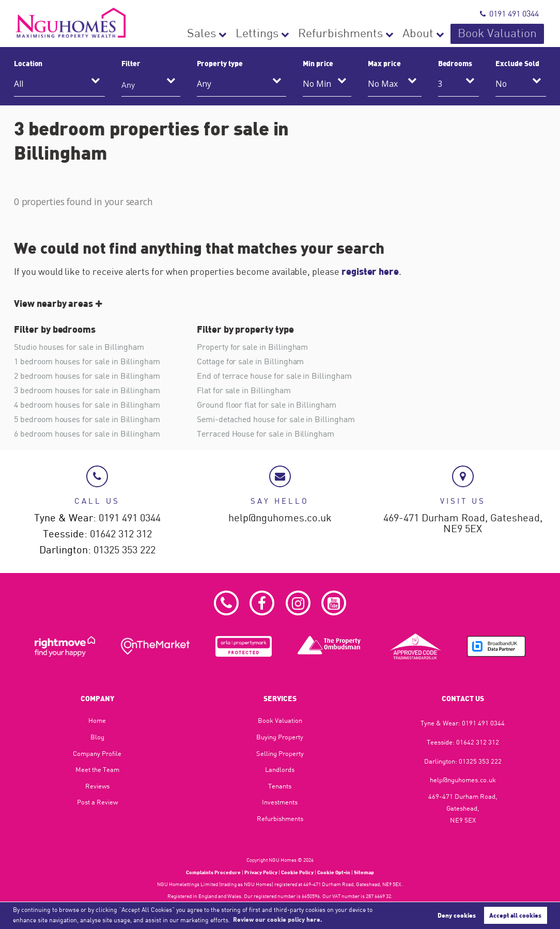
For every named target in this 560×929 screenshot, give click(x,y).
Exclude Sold (517, 63)
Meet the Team (97, 769)
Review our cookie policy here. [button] (278, 919)
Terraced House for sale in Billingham (266, 433)
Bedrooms (455, 63)
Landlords (280, 769)
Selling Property (280, 753)
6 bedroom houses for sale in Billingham (87, 433)
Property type (220, 63)
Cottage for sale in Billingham (250, 361)
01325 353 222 (125, 550)
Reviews (97, 786)
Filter (131, 63)
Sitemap (364, 872)
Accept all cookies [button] (515, 915)
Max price (384, 63)
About (448, 34)
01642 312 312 (121, 534)
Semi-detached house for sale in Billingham (276, 419)
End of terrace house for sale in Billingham (274, 376)
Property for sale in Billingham (252, 347)
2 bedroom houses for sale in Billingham (87, 376)
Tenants (280, 786)
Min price (318, 63)
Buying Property (280, 737)
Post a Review (97, 802)
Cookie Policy (297, 872)
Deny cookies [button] (457, 915)
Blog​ (97, 737)
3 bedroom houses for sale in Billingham (87, 390)
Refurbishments (388, 34)
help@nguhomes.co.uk (280, 518)
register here (370, 271)
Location (28, 63)
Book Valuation (510, 34)
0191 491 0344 (509, 13)
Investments (280, 802)
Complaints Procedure (213, 872)
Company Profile (97, 753)
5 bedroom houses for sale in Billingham (87, 419)
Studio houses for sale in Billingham (79, 347)
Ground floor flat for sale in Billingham (267, 405)
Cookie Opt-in (334, 872)
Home (97, 721)
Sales (280, 34)
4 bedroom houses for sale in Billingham (87, 405)
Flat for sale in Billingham (244, 390)
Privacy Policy (261, 872)
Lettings (324, 34)
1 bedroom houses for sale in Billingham (87, 361)
